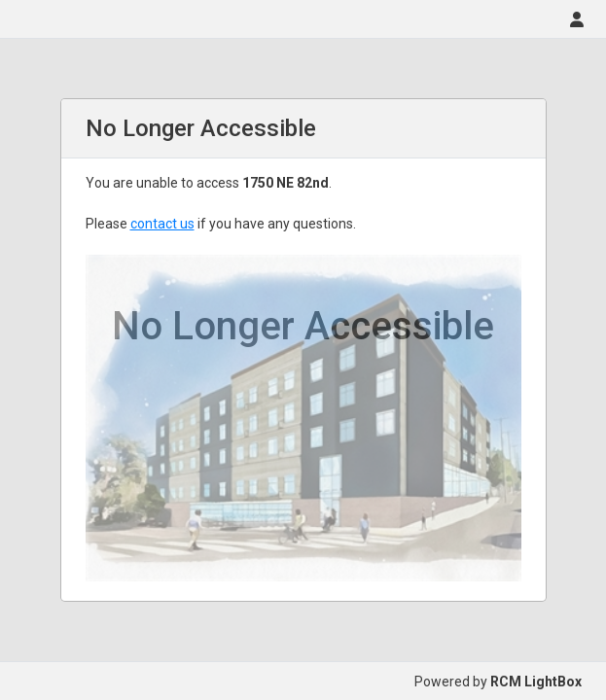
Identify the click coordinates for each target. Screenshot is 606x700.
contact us (162, 224)
